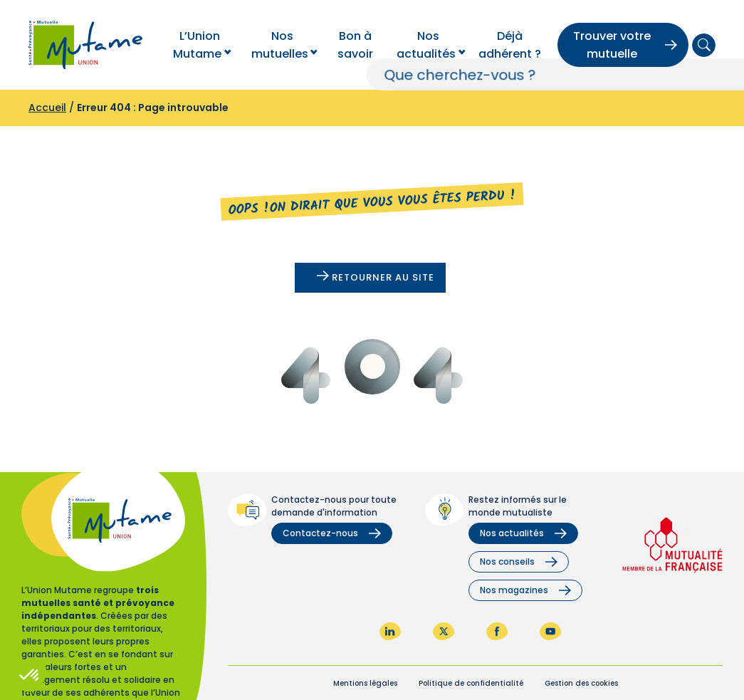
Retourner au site (376, 277)
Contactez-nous (332, 533)
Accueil (47, 108)
